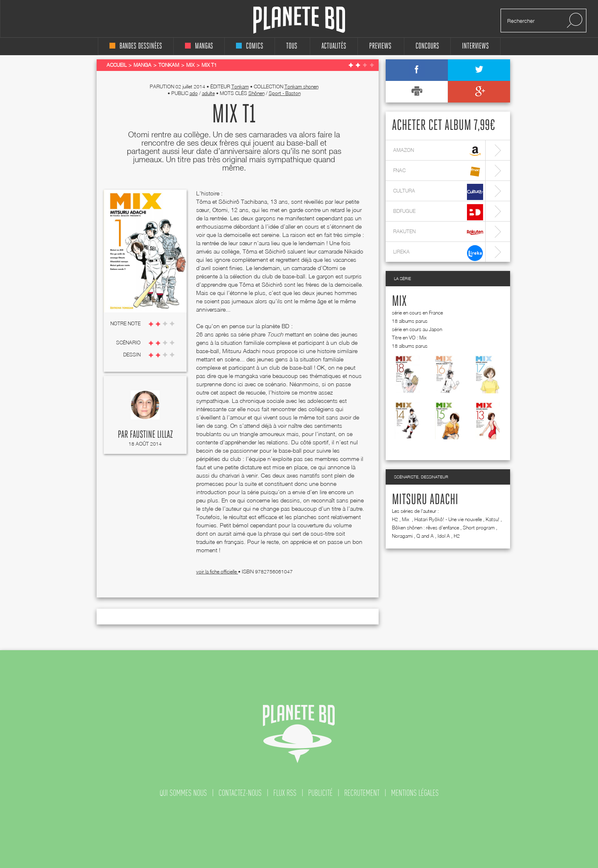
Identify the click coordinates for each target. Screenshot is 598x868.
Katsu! (492, 519)
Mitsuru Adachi (425, 500)
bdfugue (438, 212)
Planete (299, 20)
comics (250, 46)
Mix (399, 302)
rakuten (438, 233)
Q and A (425, 536)
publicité (320, 793)
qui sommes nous (183, 793)
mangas (199, 46)
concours (427, 46)
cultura (438, 192)
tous (292, 46)
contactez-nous (240, 793)
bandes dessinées (136, 46)
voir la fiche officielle (217, 572)
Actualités (334, 46)
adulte (208, 93)
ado (194, 93)
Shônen (256, 93)
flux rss (285, 793)
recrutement (362, 793)
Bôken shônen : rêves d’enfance (425, 528)
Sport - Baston (285, 93)
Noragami (402, 536)
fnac (438, 172)
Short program (479, 528)
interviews (475, 46)
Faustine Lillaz (151, 435)
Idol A (444, 536)
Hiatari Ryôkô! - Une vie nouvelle (448, 519)
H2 (395, 519)
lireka (438, 253)
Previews (380, 46)
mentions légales (415, 793)
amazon (438, 151)
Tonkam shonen (301, 87)
